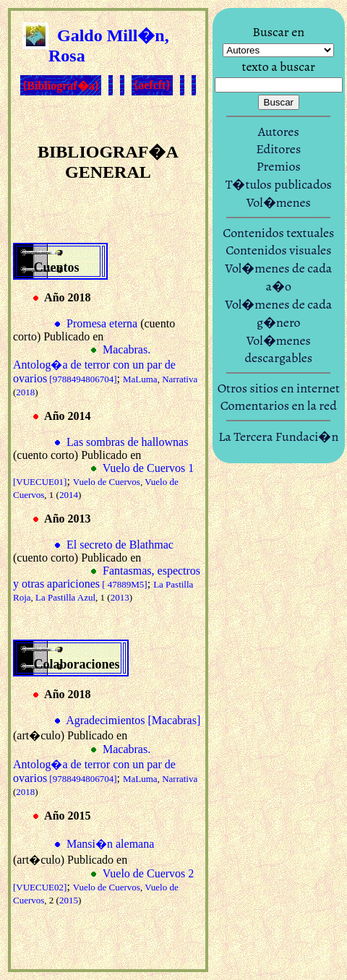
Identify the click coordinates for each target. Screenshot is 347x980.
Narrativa (180, 379)
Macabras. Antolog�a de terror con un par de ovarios (94, 364)
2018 (25, 392)
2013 (120, 597)
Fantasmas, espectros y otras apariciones (107, 577)
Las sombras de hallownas (127, 442)
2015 (69, 900)
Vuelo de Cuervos (107, 482)
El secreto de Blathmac (120, 545)
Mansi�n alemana (110, 844)
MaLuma (140, 379)
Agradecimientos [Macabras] (133, 720)
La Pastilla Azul (65, 597)
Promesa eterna (102, 323)
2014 (69, 495)
